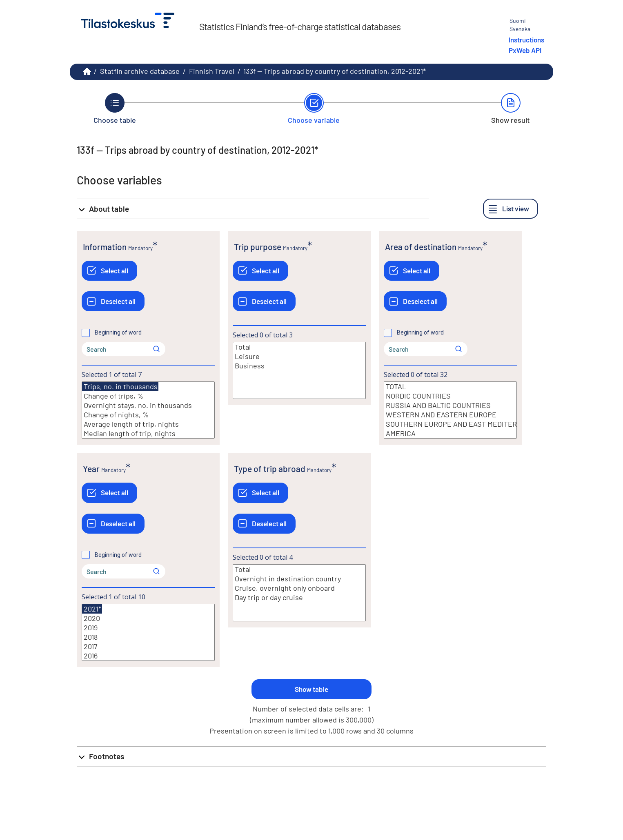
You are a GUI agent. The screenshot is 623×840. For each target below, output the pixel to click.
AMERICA (450, 433)
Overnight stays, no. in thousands (148, 405)
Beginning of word (118, 332)
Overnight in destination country (299, 579)
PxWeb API (525, 50)
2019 (148, 628)
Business (299, 366)
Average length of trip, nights (148, 424)
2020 (148, 618)
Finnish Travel (212, 71)
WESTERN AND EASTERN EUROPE (450, 415)
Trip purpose (258, 247)
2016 (148, 656)
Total (299, 347)
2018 (148, 637)
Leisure (299, 356)
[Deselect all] (113, 301)
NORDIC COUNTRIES (450, 396)
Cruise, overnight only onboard (299, 588)
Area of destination (421, 247)
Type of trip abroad (270, 469)
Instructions (526, 40)
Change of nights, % (148, 415)
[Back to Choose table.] (115, 109)
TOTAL (450, 387)
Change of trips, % (148, 396)
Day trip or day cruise (299, 597)
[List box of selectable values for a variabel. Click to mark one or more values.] (148, 410)
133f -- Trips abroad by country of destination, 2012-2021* (335, 71)
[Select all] (109, 271)
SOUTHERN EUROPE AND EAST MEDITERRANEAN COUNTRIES (450, 424)
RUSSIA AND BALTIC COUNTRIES (450, 405)
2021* (92, 609)
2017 (148, 646)
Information (105, 247)
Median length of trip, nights (148, 433)
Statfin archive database (140, 71)
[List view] (511, 209)
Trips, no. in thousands (120, 387)
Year (91, 469)
